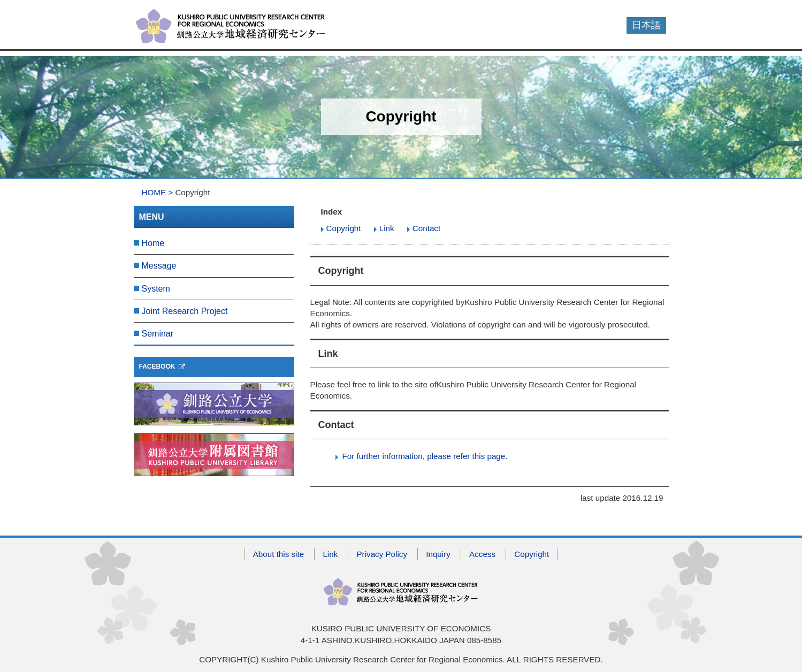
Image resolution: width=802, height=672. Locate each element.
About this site (278, 554)
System (156, 289)
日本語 (646, 25)
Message (159, 266)
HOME (154, 192)
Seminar (158, 334)
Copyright (344, 228)
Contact (426, 228)
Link (387, 228)
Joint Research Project (185, 311)
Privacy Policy (382, 554)
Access (482, 554)
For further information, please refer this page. (425, 456)
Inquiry (438, 554)
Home (153, 243)
